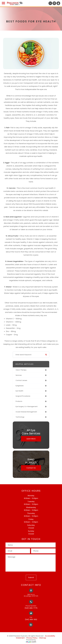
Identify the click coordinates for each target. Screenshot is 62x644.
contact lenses (21, 380)
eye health (19, 391)
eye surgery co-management (27, 407)
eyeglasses (20, 386)
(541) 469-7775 (31, 608)
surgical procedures (23, 396)
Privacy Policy (32, 638)
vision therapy (21, 370)
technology (20, 417)
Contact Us (31, 468)
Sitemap (43, 638)
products (19, 401)
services (19, 375)
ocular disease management (26, 412)
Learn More (31, 439)
